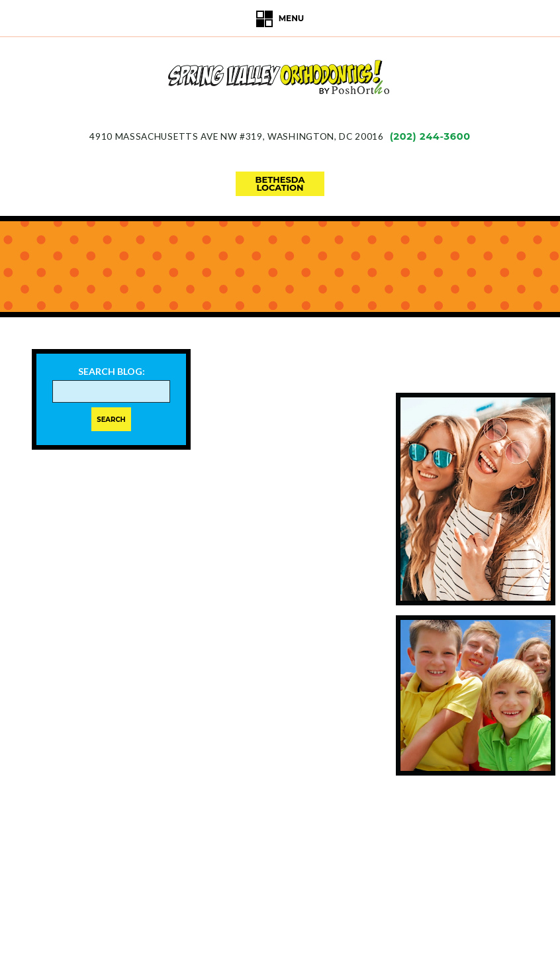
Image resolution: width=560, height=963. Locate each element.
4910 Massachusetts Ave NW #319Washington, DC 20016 (236, 136)
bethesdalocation (280, 183)
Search (111, 420)
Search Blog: (112, 372)
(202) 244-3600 (430, 136)
